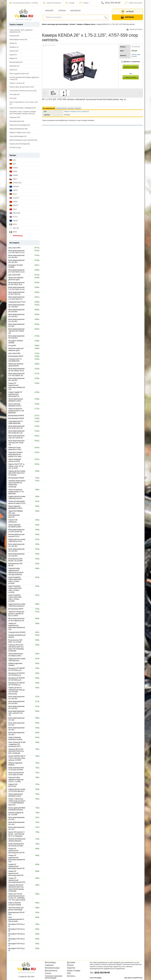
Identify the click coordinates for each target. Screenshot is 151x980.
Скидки (70, 3)
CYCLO (14, 217)
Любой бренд (16, 236)
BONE (13, 232)
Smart (13, 209)
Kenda (13, 172)
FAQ (69, 973)
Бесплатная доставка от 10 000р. (24, 3)
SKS (13, 164)
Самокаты (49, 965)
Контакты (75, 11)
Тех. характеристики (49, 108)
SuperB (14, 221)
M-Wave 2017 (16, 183)
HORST (14, 190)
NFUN (13, 224)
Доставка (71, 108)
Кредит (84, 3)
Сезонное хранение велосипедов (54, 977)
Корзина (127, 17)
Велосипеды (50, 962)
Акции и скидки (74, 971)
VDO (13, 160)
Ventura (14, 168)
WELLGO (14, 228)
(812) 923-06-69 (111, 3)
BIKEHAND (15, 213)
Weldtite (14, 175)
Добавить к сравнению (131, 62)
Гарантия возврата (52, 3)
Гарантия (78, 108)
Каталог (49, 11)
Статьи (62, 11)
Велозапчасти (51, 971)
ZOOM (13, 202)
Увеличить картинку (50, 45)
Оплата (70, 965)
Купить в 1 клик (131, 77)
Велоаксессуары (52, 968)
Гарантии (71, 968)
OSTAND (14, 187)
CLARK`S (14, 198)
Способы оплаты (61, 108)
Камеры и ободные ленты (72, 111)
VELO (13, 194)
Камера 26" (85, 111)
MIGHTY (14, 205)
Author (13, 179)
